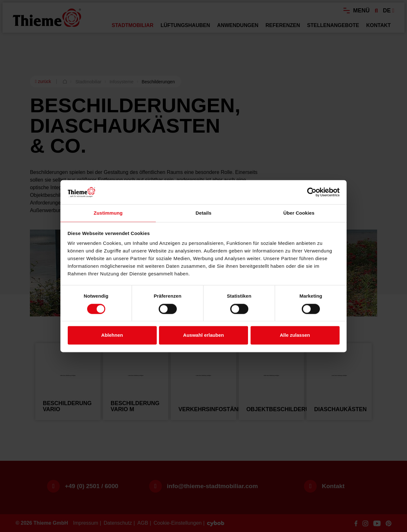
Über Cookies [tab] (299, 213)
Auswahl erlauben (203, 335)
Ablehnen (112, 335)
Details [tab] (203, 213)
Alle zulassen (295, 335)
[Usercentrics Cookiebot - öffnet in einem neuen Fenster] (312, 192)
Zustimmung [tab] (108, 213)
